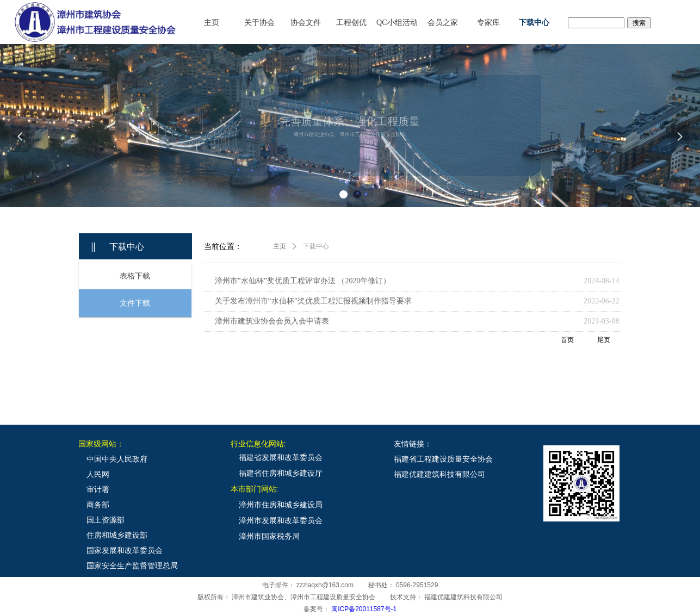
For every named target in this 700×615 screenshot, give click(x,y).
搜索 (639, 23)
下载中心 (316, 246)
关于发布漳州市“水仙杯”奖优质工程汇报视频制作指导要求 (313, 301)
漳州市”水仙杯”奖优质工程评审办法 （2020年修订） (303, 281)
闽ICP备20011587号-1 (364, 609)
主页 (280, 246)
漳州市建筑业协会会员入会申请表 (272, 321)
